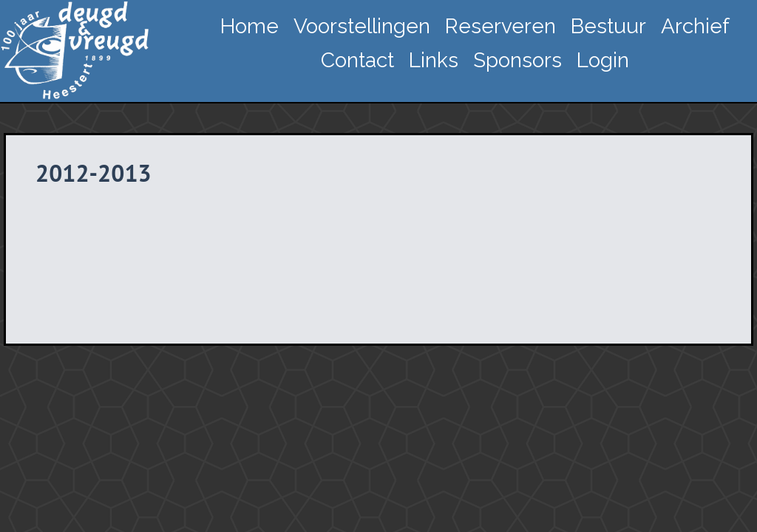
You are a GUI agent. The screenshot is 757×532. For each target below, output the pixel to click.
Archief (695, 26)
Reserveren (500, 26)
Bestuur (608, 26)
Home (249, 26)
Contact (357, 60)
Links (434, 60)
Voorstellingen (362, 26)
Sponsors (517, 60)
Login (603, 60)
